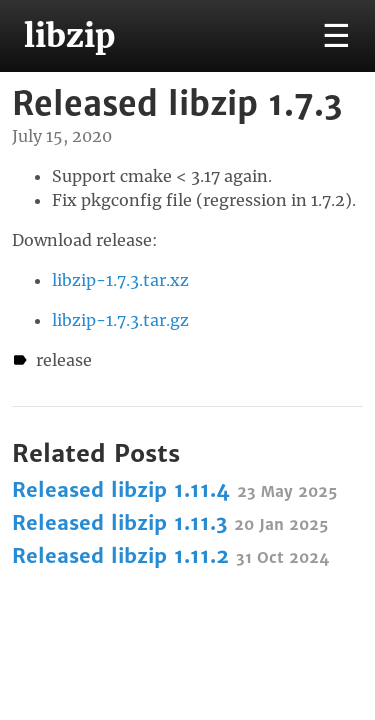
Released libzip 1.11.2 (170, 555)
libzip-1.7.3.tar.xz (120, 280)
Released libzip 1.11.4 (174, 489)
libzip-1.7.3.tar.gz (120, 320)
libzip (69, 36)
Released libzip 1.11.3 (170, 522)
